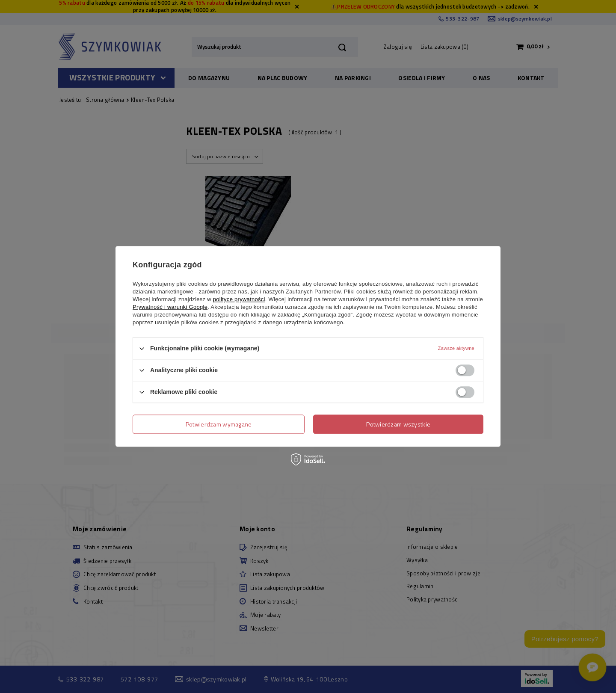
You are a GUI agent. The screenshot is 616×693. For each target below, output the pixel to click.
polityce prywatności (239, 299)
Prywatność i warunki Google (170, 307)
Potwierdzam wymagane (219, 424)
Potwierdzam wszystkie (398, 424)
